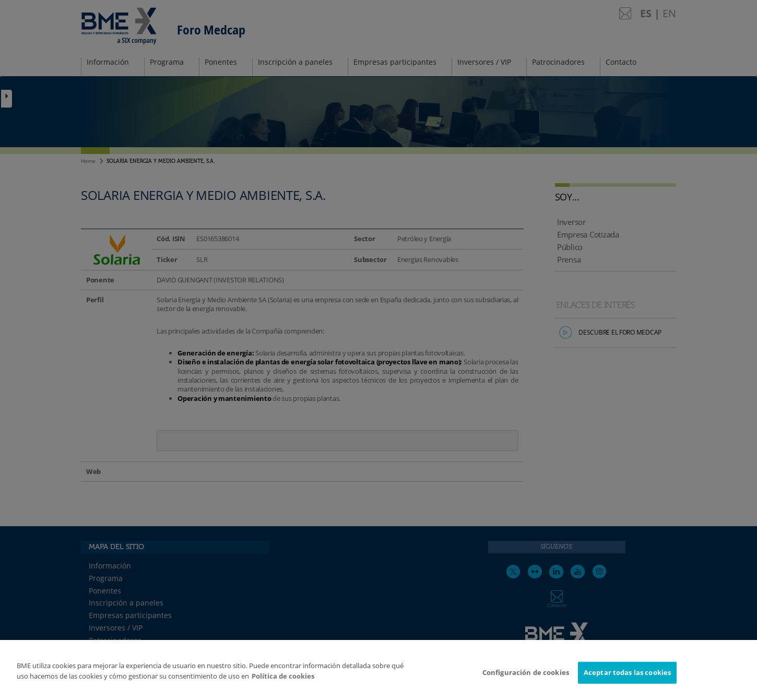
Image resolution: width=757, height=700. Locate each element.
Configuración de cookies (526, 677)
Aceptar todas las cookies (627, 677)
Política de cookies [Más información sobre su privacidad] (283, 680)
